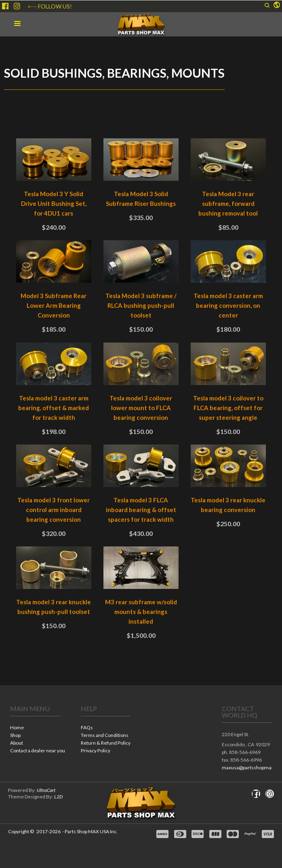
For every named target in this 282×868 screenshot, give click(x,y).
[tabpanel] (141, 396)
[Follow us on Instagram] (17, 6)
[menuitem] (35, 728)
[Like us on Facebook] (5, 6)
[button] (267, 5)
